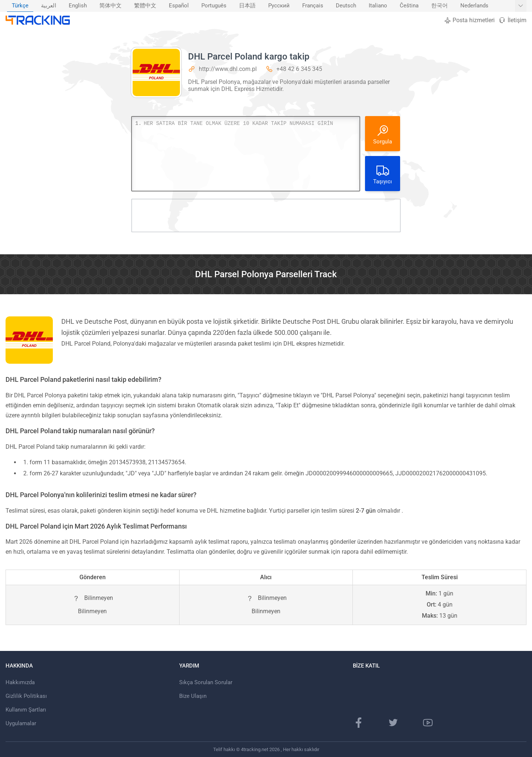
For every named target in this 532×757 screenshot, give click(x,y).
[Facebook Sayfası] (359, 723)
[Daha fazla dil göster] (521, 6)
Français (313, 6)
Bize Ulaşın (193, 696)
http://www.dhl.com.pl (228, 69)
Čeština (409, 6)
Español (179, 6)
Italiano (378, 6)
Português (214, 6)
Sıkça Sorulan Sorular (206, 682)
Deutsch (346, 6)
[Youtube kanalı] (428, 723)
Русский (279, 6)
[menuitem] (20, 6)
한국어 (439, 6)
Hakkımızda (20, 682)
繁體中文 (145, 6)
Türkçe (20, 6)
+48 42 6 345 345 (299, 69)
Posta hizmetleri (469, 20)
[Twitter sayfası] (393, 723)
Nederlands (474, 6)
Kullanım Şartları (26, 710)
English (78, 6)
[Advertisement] (266, 215)
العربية (49, 6)
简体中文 (110, 6)
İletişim (512, 20)
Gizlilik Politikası (26, 696)
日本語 (247, 6)
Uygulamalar (21, 723)
